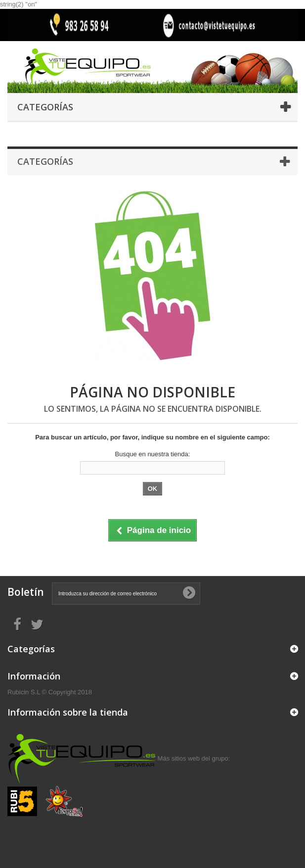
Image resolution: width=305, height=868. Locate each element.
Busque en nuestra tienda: (153, 454)
